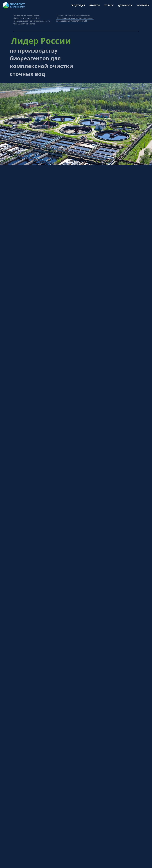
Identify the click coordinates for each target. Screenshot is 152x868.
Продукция (78, 5)
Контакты (143, 5)
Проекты (95, 5)
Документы (125, 5)
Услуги (109, 5)
